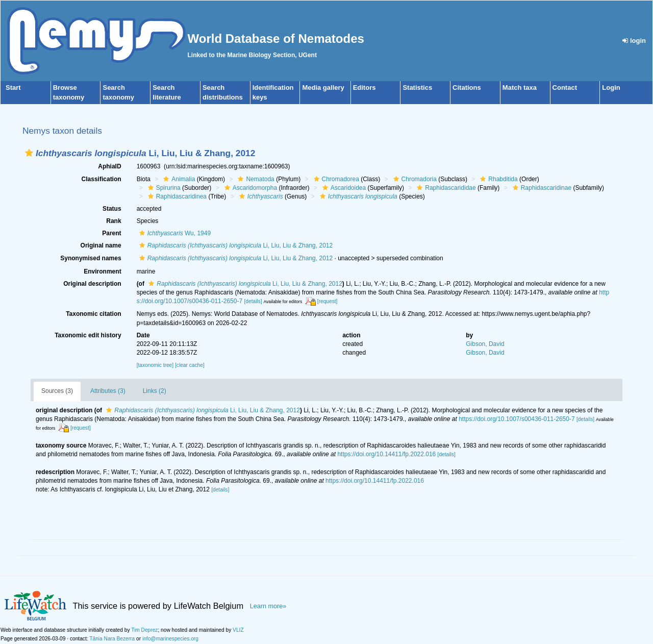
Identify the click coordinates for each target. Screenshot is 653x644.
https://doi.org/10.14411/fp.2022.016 (386, 454)
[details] (253, 301)
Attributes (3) (108, 391)
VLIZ (238, 630)
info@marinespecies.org (170, 639)
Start (13, 88)
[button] (29, 153)
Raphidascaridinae (541, 188)
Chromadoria (414, 179)
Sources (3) (57, 391)
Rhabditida (497, 179)
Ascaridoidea (343, 188)
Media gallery (323, 88)
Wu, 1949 (174, 233)
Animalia (178, 179)
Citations (467, 88)
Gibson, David (485, 344)
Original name (101, 245)
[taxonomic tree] (155, 365)
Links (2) (155, 391)
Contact (565, 88)
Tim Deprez (144, 630)
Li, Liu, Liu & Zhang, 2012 (235, 245)
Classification (102, 179)
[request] (328, 301)
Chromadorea (335, 179)
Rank (114, 221)
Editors (365, 88)
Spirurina (163, 188)
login (634, 41)
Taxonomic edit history (88, 335)
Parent (111, 233)
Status (112, 209)
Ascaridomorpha (249, 188)
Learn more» (268, 606)
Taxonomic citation (93, 314)
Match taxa (520, 88)
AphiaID (109, 166)
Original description (92, 284)
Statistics (417, 88)
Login (611, 88)
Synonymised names (91, 258)
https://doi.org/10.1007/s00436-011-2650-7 (517, 419)
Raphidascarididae (445, 188)
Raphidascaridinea (176, 196)
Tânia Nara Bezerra (112, 639)
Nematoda (255, 179)
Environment (102, 271)
